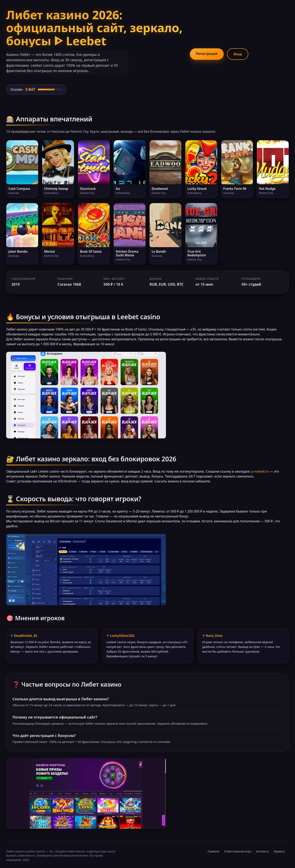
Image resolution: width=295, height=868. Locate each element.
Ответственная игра (238, 851)
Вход (238, 54)
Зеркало (279, 851)
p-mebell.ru (260, 471)
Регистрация (207, 54)
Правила (213, 851)
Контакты (262, 851)
